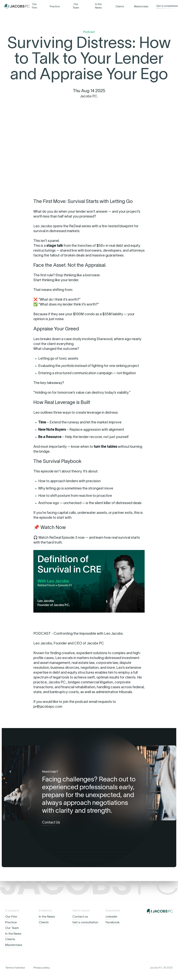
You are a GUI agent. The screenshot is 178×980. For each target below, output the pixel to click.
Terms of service (15, 968)
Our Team (76, 6)
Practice (55, 7)
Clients (120, 7)
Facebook (113, 923)
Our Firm (35, 6)
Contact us (80, 917)
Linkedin (112, 917)
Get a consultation (167, 6)
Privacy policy (42, 968)
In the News (98, 6)
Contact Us (51, 823)
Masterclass (141, 7)
